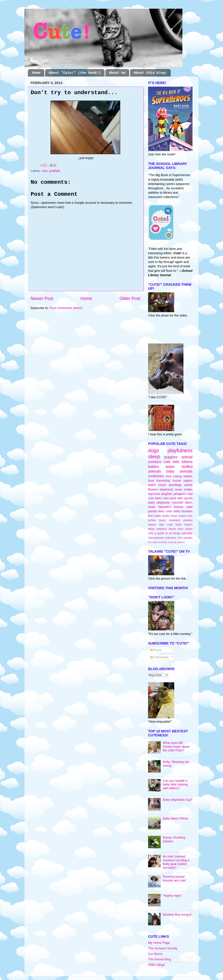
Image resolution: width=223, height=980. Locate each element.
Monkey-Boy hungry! (177, 915)
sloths (189, 529)
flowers (153, 489)
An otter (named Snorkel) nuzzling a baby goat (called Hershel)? (176, 862)
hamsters (165, 507)
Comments (160, 657)
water (170, 467)
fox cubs (153, 542)
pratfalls (55, 171)
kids (176, 462)
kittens (187, 462)
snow (178, 489)
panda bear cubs (160, 511)
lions (181, 529)
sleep (154, 457)
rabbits (188, 476)
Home (36, 73)
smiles (188, 489)
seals (152, 507)
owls (189, 507)
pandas (188, 520)
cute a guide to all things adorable (170, 533)
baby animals (179, 471)
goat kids (177, 498)
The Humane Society (163, 948)
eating (177, 476)
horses (179, 507)
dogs (153, 451)
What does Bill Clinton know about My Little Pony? (176, 747)
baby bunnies (183, 511)
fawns (172, 529)
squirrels (154, 494)
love (169, 476)
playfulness (180, 451)
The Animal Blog (159, 959)
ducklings (175, 485)
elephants (166, 489)
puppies (171, 457)
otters (189, 503)
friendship (163, 481)
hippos (152, 524)
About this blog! (150, 73)
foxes (174, 516)
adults (188, 485)
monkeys (175, 520)
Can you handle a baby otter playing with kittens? (175, 785)
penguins (180, 494)
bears (162, 520)
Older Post (130, 298)
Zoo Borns (155, 954)
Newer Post (42, 298)
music (162, 485)
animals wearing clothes (172, 542)
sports (188, 498)
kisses (182, 516)
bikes (151, 529)
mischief (177, 503)
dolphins (162, 529)
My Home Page (159, 943)
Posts (156, 650)
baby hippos (184, 524)
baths (152, 485)
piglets (188, 481)
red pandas (185, 538)
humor (177, 481)
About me (117, 73)
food (151, 481)
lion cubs (154, 516)
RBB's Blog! (156, 965)
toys (190, 516)
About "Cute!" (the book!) (75, 73)
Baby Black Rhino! (176, 819)
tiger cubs (166, 524)
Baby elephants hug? (177, 800)
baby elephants (159, 503)
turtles (152, 520)
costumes (156, 476)
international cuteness (162, 538)
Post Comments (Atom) (66, 308)
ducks (166, 516)
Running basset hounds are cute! (174, 879)
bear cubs (162, 498)
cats (45, 171)
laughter (167, 494)
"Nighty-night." (173, 896)
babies (154, 467)
